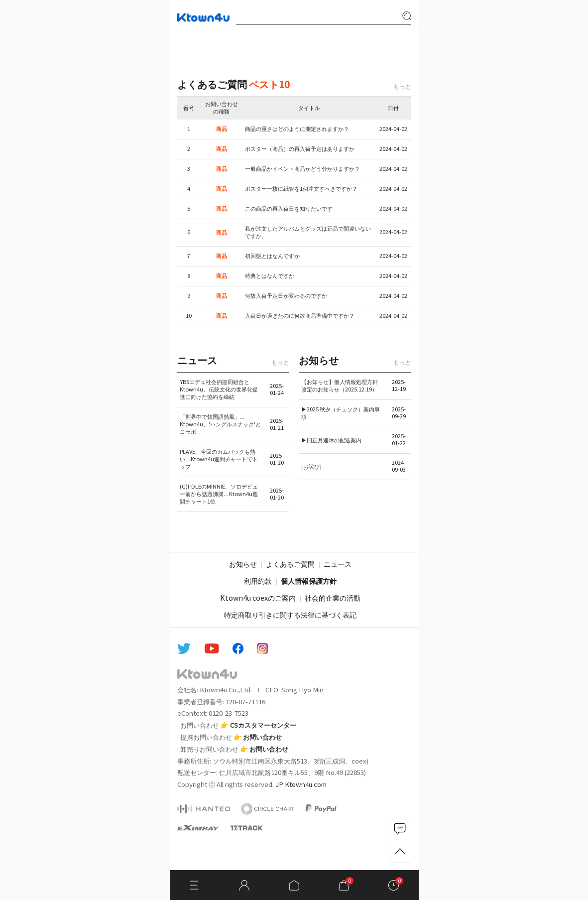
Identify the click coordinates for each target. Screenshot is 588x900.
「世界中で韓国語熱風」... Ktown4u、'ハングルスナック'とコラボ (220, 425)
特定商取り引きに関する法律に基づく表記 (290, 616)
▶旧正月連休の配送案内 (331, 441)
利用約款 (258, 582)
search (407, 16)
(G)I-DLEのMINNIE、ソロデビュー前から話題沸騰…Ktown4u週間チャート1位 (219, 494)
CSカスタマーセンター (263, 726)
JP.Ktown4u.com (301, 785)
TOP (400, 851)
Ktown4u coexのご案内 (258, 599)
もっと (402, 87)
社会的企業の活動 (333, 599)
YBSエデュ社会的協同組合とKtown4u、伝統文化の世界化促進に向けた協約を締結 (219, 390)
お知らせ (243, 565)
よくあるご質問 (290, 565)
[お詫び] (311, 467)
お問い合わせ (262, 738)
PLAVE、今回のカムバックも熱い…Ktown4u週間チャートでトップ (219, 459)
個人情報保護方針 (309, 582)
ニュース (338, 565)
